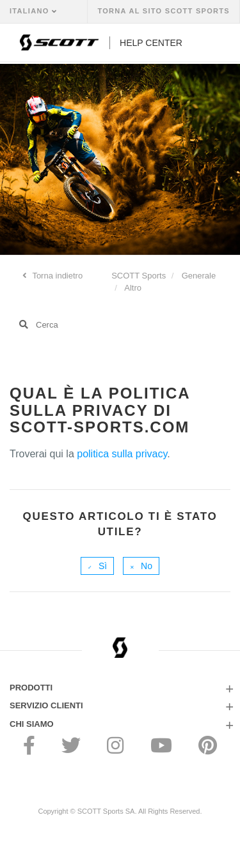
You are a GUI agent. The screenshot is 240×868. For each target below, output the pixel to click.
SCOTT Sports (139, 276)
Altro (133, 288)
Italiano (31, 11)
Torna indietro (56, 276)
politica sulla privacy (122, 454)
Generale (199, 276)
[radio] (97, 566)
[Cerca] (120, 324)
